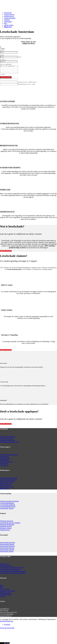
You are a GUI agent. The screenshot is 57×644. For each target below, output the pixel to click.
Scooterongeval (5, 458)
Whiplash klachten (6, 526)
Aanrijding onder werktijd (8, 480)
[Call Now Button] (5, 643)
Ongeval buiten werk (7, 487)
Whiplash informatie (7, 521)
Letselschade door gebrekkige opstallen (13, 573)
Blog (2, 586)
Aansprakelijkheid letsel (8, 507)
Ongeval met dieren (6, 566)
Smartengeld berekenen (7, 546)
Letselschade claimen (7, 508)
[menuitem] (30, 13)
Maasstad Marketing (6, 621)
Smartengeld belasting (7, 548)
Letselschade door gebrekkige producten (13, 571)
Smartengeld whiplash (7, 550)
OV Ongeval (4, 465)
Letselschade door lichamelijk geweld (12, 568)
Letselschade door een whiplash (10, 523)
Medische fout (5, 564)
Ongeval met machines (7, 481)
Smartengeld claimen (7, 551)
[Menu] (8, 27)
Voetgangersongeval (6, 462)
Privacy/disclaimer (6, 594)
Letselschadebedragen (7, 503)
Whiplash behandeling (7, 525)
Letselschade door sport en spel (10, 569)
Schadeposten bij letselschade (9, 442)
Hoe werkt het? (5, 589)
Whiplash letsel (5, 530)
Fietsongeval (4, 463)
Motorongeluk (5, 460)
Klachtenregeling (5, 593)
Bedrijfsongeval (5, 478)
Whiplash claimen (6, 528)
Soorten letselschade (6, 438)
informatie (14, 455)
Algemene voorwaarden (8, 591)
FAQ (2, 587)
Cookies (3, 596)
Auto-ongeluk (4, 456)
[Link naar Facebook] (7, 624)
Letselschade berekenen (8, 505)
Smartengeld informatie (8, 542)
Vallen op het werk (6, 483)
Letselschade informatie (8, 437)
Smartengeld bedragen (7, 544)
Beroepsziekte (5, 489)
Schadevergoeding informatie (9, 501)
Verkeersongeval (6, 455)
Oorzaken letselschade (7, 440)
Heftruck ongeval (6, 485)
